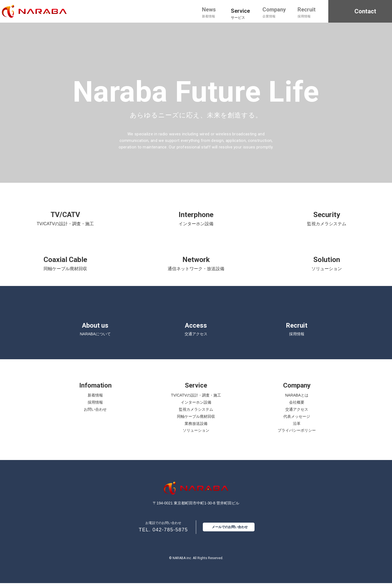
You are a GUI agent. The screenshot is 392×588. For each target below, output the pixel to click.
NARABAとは (297, 400)
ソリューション (196, 435)
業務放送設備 (196, 428)
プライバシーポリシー (297, 435)
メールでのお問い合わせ (230, 532)
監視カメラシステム (196, 414)
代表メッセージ (297, 421)
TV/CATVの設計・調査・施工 (196, 400)
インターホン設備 (196, 407)
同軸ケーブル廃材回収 (196, 421)
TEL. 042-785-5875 (163, 535)
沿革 (297, 428)
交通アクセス (297, 414)
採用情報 (95, 407)
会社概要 (297, 407)
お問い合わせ (95, 414)
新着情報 (95, 400)
